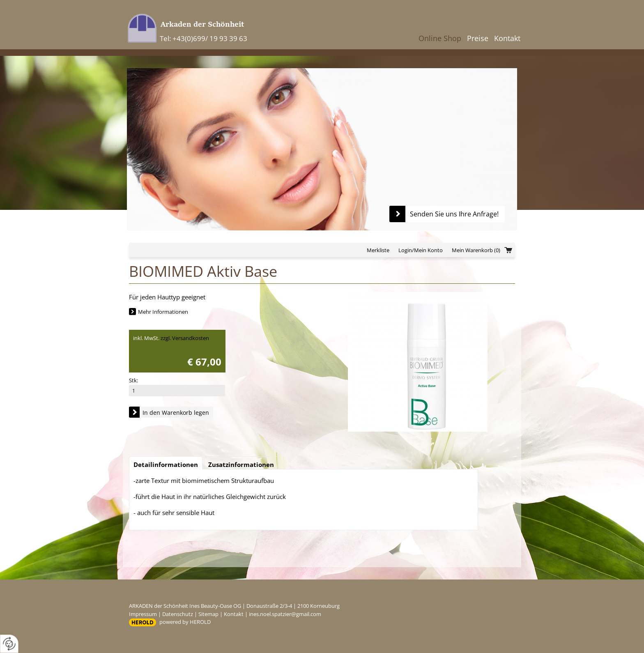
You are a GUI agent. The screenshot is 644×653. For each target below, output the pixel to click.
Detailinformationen (166, 464)
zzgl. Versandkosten (185, 338)
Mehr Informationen (163, 312)
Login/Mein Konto (421, 250)
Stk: (133, 380)
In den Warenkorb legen (176, 413)
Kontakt (507, 38)
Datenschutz (178, 614)
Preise (478, 38)
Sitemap (208, 614)
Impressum (143, 614)
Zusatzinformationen (241, 464)
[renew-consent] (9, 644)
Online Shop (440, 38)
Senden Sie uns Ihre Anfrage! (454, 214)
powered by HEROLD (185, 622)
